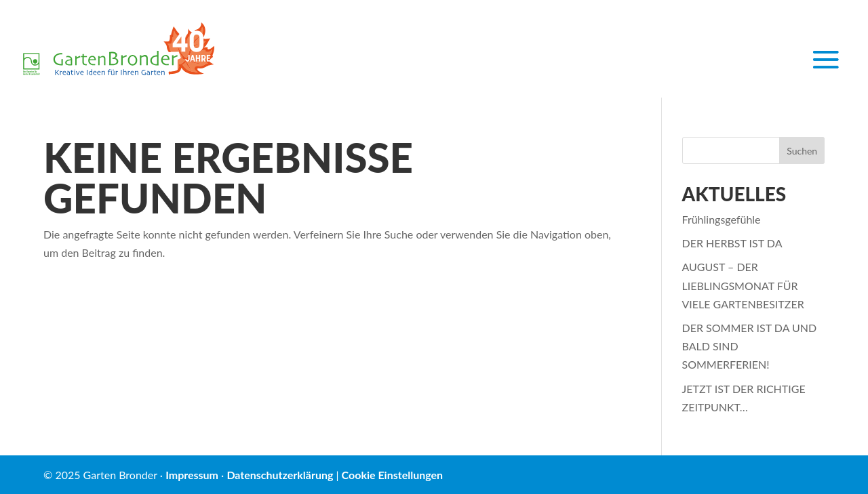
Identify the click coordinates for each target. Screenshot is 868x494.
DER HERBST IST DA (732, 243)
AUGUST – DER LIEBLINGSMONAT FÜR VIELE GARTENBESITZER (743, 285)
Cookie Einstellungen (392, 475)
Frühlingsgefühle (722, 219)
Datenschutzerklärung (280, 475)
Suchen (802, 151)
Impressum (192, 475)
